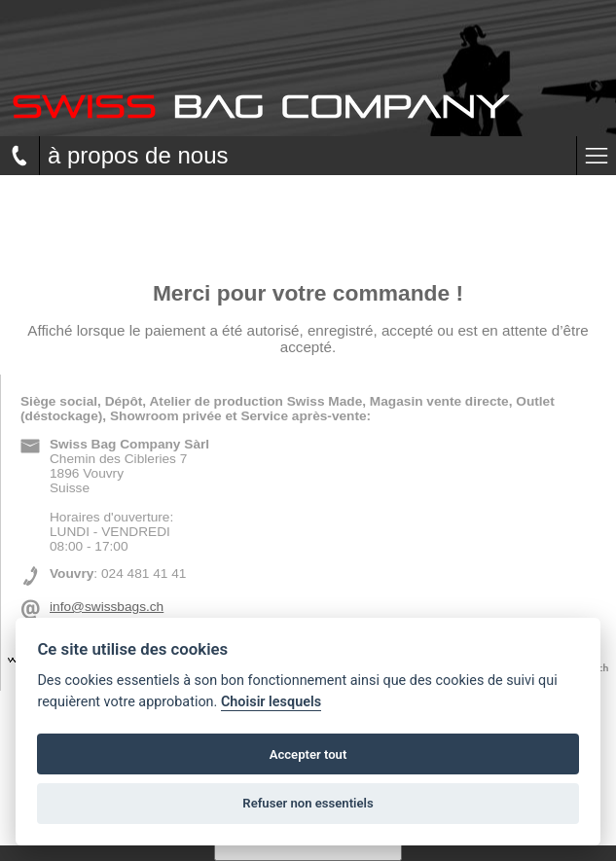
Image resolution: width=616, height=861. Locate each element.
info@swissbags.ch (107, 607)
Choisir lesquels (271, 702)
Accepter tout (308, 754)
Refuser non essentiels (308, 803)
